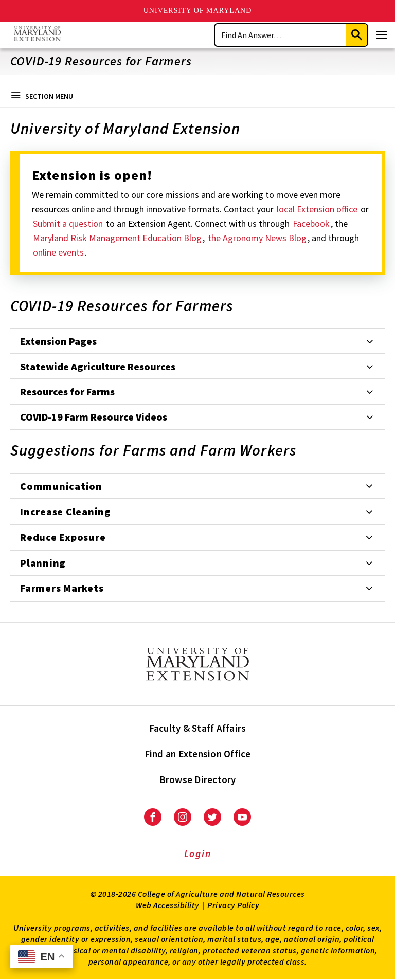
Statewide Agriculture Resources (98, 366)
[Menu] (382, 35)
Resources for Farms (67, 392)
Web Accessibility (168, 905)
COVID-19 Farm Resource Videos (94, 417)
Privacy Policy (233, 905)
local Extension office (318, 209)
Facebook (311, 223)
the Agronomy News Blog (257, 238)
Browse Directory (198, 779)
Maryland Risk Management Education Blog (117, 238)
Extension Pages (58, 341)
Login (198, 854)
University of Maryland (198, 11)
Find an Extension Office (198, 754)
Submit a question (69, 223)
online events (58, 252)
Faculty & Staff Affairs (198, 728)
